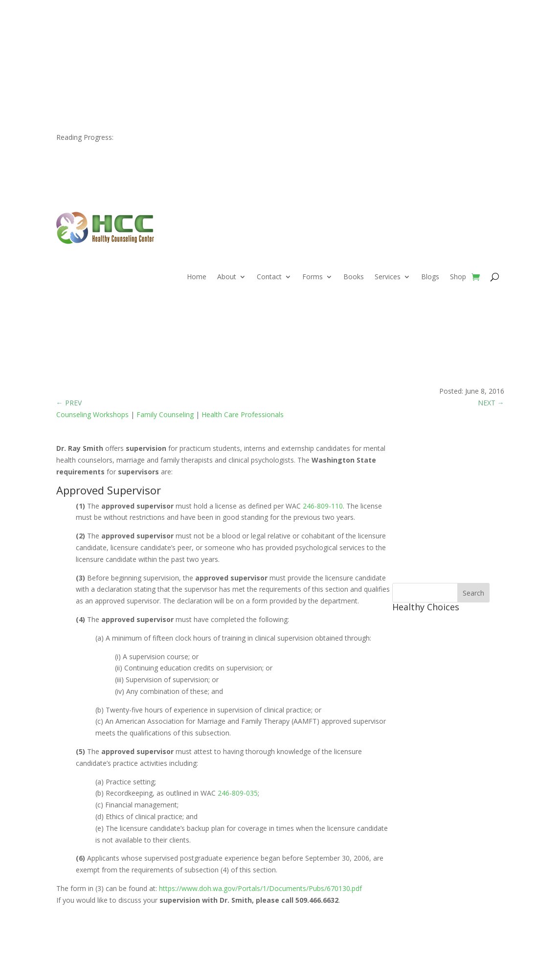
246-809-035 (238, 793)
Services (388, 277)
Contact (269, 277)
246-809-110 (323, 506)
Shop (458, 277)
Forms (313, 277)
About (227, 277)
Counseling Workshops (92, 414)
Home (197, 277)
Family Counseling (165, 414)
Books (354, 277)
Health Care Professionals (243, 414)
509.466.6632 (106, 38)
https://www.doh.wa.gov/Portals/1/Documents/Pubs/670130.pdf (260, 888)
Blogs (430, 277)
